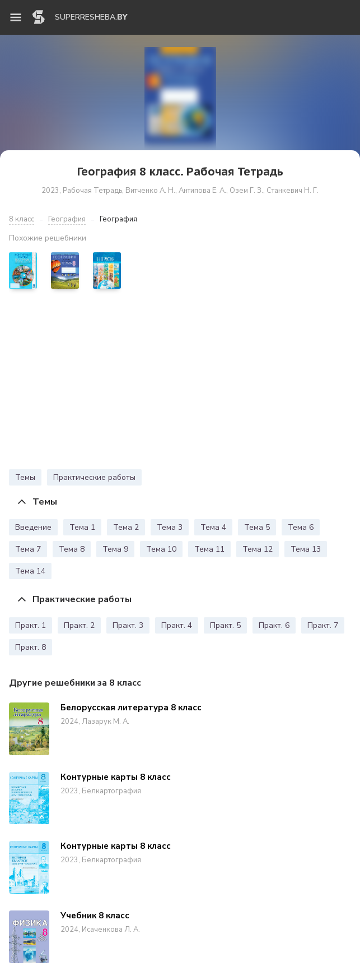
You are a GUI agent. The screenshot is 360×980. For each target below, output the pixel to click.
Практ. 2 (79, 625)
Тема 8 (72, 549)
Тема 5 (257, 527)
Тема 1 (82, 527)
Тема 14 (30, 571)
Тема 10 (161, 549)
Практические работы (94, 477)
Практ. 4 (177, 625)
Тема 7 (28, 549)
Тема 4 (213, 527)
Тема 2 (126, 527)
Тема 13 (306, 549)
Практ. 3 (128, 625)
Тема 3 (170, 527)
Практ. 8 (31, 647)
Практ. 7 (323, 625)
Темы (25, 477)
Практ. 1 (31, 625)
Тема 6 (301, 527)
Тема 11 (209, 549)
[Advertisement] (180, 382)
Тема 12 (258, 549)
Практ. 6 (274, 625)
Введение (33, 527)
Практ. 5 (225, 625)
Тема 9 (115, 549)
